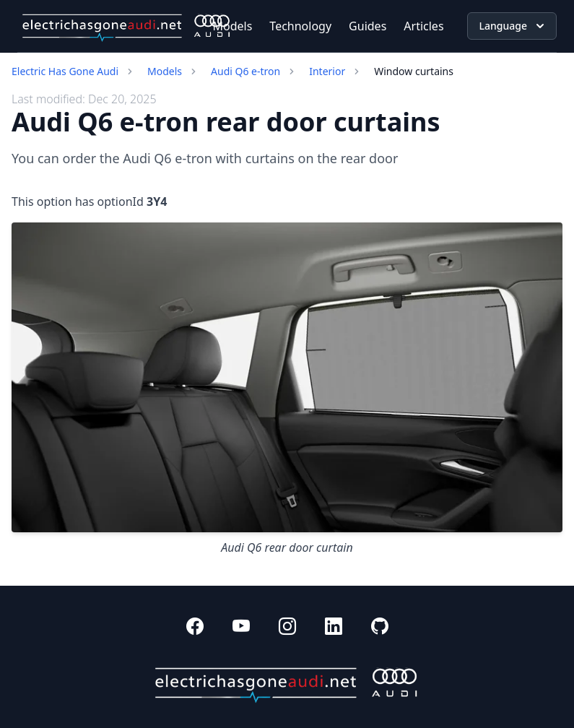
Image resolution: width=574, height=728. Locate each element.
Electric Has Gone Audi (65, 71)
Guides (368, 26)
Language (513, 26)
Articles (423, 26)
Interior (327, 71)
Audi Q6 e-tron (245, 71)
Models (233, 26)
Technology (300, 26)
